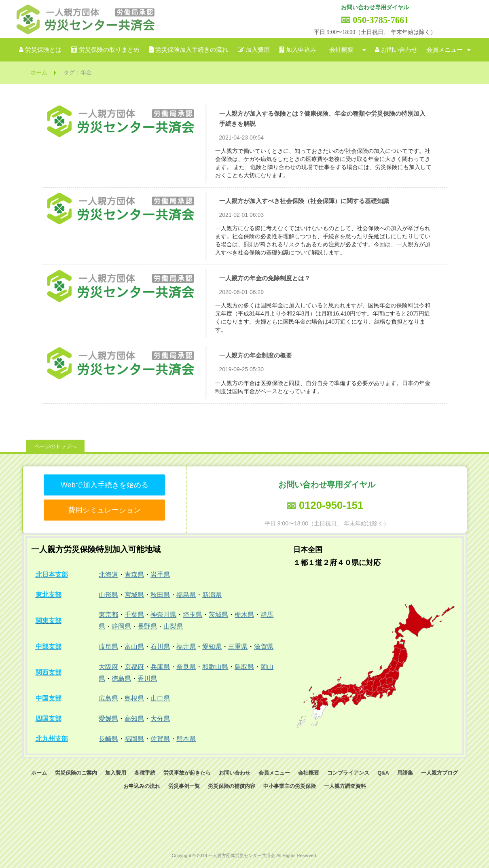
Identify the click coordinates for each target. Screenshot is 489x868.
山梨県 (173, 626)
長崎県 (108, 739)
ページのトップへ (55, 446)
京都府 (134, 667)
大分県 (160, 719)
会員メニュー (445, 50)
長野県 (147, 626)
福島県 (186, 595)
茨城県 (218, 615)
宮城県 (134, 595)
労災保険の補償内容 (232, 786)
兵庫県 (160, 667)
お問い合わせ (399, 50)
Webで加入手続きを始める (105, 485)
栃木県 (244, 615)
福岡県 (134, 739)
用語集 (405, 773)
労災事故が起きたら (187, 773)
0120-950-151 (331, 505)
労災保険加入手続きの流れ (192, 50)
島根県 (134, 698)
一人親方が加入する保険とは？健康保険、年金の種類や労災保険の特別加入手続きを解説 (322, 119)
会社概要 (341, 50)
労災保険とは (43, 50)
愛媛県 (108, 719)
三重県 (238, 647)
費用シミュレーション (104, 510)
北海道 (108, 575)
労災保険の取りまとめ (109, 50)
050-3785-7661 (381, 20)
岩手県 (160, 575)
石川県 (160, 647)
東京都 (108, 615)
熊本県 (186, 739)
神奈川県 (163, 615)
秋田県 (160, 595)
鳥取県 (244, 667)
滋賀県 (264, 647)
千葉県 (134, 615)
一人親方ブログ (439, 773)
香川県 (147, 679)
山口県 (160, 698)
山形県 (108, 595)
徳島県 (121, 679)
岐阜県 (108, 647)
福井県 (186, 647)
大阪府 (108, 667)
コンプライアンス (348, 773)
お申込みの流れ (142, 786)
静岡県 (121, 626)
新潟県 (212, 595)
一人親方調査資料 (345, 786)
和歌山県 (215, 667)
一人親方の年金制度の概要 (256, 355)
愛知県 (212, 647)
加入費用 (258, 50)
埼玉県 (193, 615)
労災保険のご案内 (76, 773)
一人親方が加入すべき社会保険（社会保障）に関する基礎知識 (304, 201)
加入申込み (301, 50)
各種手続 (145, 773)
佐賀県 (160, 739)
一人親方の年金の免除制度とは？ (265, 278)
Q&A (383, 773)
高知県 (134, 719)
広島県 (108, 698)
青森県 (134, 575)
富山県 (134, 647)
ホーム (39, 72)
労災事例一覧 (184, 786)
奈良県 (186, 667)
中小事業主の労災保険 (290, 786)
